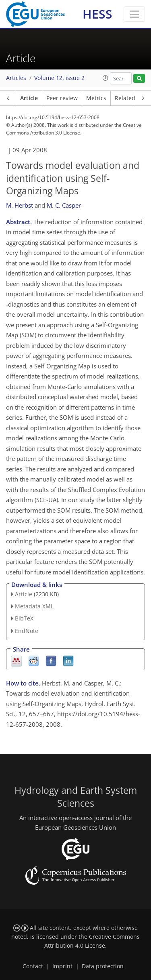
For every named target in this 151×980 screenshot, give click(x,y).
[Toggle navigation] (134, 14)
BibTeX (24, 618)
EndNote (27, 631)
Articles (16, 78)
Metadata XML (34, 606)
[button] (105, 78)
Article (29, 98)
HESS (97, 14)
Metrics (96, 98)
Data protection (103, 966)
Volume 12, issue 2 (59, 78)
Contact (33, 966)
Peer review (62, 98)
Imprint (62, 966)
